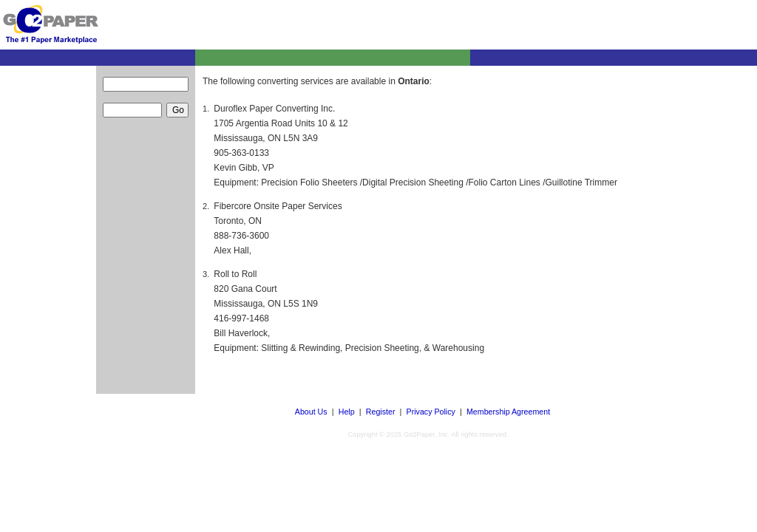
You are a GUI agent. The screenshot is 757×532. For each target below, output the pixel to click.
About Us (311, 412)
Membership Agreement (508, 412)
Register (381, 412)
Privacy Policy (431, 412)
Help (347, 412)
